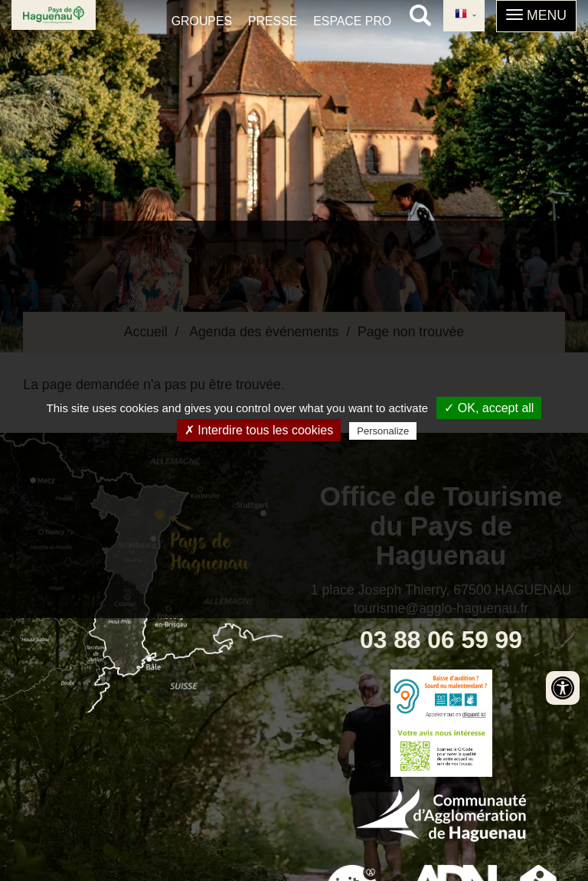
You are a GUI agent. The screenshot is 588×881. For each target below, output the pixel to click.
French (461, 15)
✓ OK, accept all (489, 408)
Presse (273, 21)
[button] (536, 16)
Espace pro (352, 21)
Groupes (202, 21)
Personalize (383, 431)
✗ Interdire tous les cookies (259, 430)
